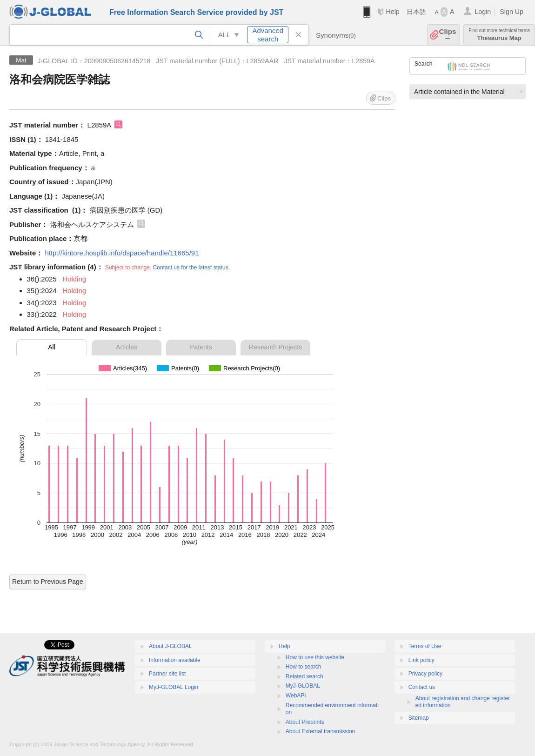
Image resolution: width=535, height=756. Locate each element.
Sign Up (512, 12)
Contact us (422, 687)
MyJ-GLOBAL (303, 686)
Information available (175, 660)
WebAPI (296, 696)
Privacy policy (425, 674)
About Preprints (305, 722)
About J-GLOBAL (171, 646)
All (52, 347)
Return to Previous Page (48, 582)
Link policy (421, 660)
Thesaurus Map (499, 35)
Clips (448, 35)
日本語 (416, 12)
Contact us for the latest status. (191, 268)
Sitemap (419, 718)
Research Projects (275, 347)
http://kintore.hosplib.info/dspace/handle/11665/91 (122, 253)
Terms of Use (425, 646)
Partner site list (167, 674)
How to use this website (315, 657)
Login (483, 12)
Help (392, 12)
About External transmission (320, 731)
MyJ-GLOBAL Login (174, 687)
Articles (127, 347)
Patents (201, 347)
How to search (304, 667)
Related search (304, 676)
